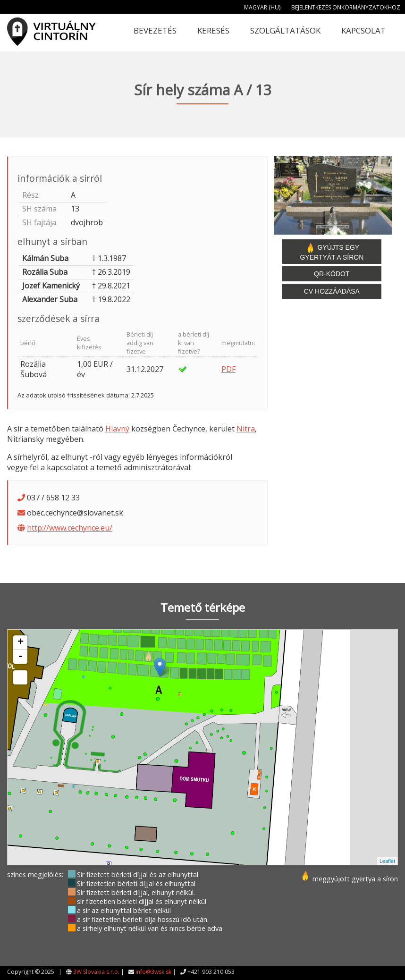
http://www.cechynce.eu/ (70, 528)
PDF (228, 369)
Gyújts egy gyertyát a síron (332, 252)
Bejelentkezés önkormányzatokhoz (346, 7)
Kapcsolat (363, 30)
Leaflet (387, 861)
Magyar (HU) (262, 7)
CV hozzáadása (332, 291)
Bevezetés (155, 30)
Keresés (213, 30)
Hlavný (117, 429)
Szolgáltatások (285, 30)
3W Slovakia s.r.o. (96, 972)
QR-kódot (332, 274)
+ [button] (21, 642)
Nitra (246, 429)
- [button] (20, 657)
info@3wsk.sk (153, 972)
